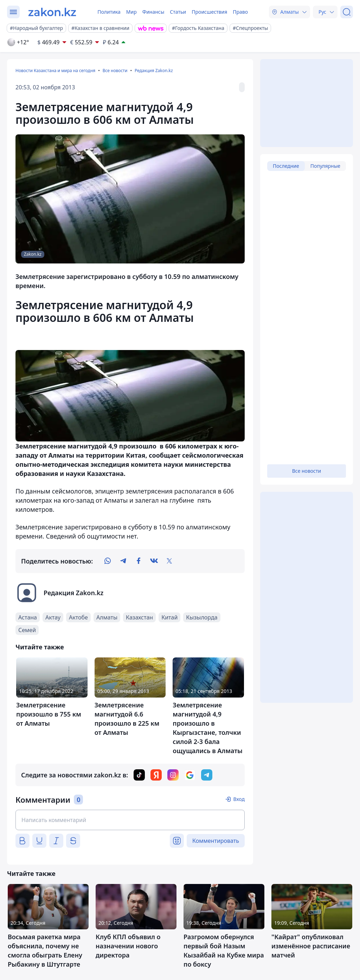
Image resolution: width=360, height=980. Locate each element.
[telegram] (123, 561)
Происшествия (209, 12)
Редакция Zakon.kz (154, 71)
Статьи (178, 12)
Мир (131, 12)
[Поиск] (347, 12)
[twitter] (169, 561)
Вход (239, 799)
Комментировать (216, 841)
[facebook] (139, 561)
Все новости (115, 71)
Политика (109, 12)
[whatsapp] (108, 561)
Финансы (153, 12)
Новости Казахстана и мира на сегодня (55, 71)
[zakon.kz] (52, 12)
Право (240, 12)
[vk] (154, 561)
